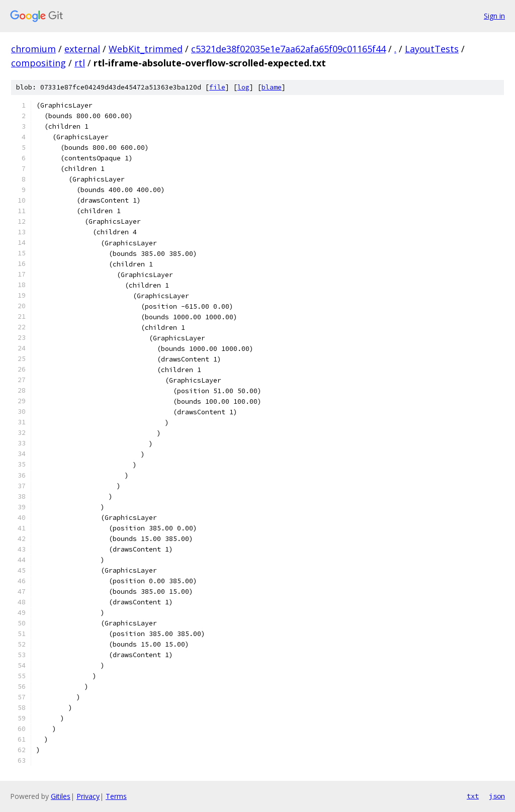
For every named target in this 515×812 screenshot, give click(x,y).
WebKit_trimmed (146, 49)
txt (473, 796)
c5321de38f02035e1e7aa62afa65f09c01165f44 (288, 49)
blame (272, 87)
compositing (38, 63)
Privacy (88, 796)
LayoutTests (432, 49)
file (217, 87)
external (82, 49)
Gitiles (61, 796)
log (243, 87)
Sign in (494, 16)
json (497, 796)
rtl (80, 63)
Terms (116, 796)
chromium (33, 49)
